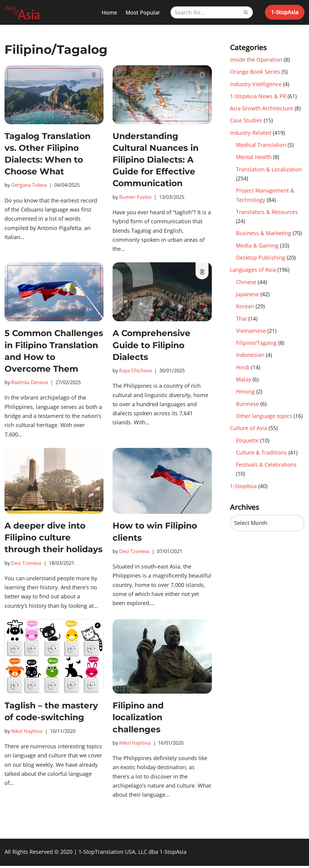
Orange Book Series (255, 72)
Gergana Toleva (29, 185)
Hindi (243, 370)
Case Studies (246, 121)
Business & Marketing (264, 235)
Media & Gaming (257, 247)
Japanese (247, 296)
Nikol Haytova (27, 733)
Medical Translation (261, 145)
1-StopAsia (285, 12)
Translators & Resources (267, 213)
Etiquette (247, 443)
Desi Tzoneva (26, 564)
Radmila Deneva (30, 383)
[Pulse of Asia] (23, 12)
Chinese (246, 284)
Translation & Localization (269, 170)
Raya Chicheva (135, 371)
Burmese (247, 406)
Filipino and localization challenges (138, 719)
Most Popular (143, 12)
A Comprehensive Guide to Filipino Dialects (151, 345)
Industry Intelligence (256, 84)
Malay (244, 382)
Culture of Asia (248, 431)
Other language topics (264, 419)
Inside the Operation (256, 60)
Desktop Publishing (261, 259)
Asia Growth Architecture (261, 109)
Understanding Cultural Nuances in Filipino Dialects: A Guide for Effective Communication (156, 160)
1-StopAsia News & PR (258, 96)
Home (109, 12)
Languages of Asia (253, 271)
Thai (241, 320)
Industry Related (251, 133)
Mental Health (254, 158)
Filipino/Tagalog (256, 345)
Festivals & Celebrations (266, 468)
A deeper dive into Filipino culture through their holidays (54, 539)
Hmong (245, 394)
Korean (245, 308)
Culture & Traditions (261, 455)
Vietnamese (251, 333)
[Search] (205, 12)
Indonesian (250, 357)
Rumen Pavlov (135, 197)
